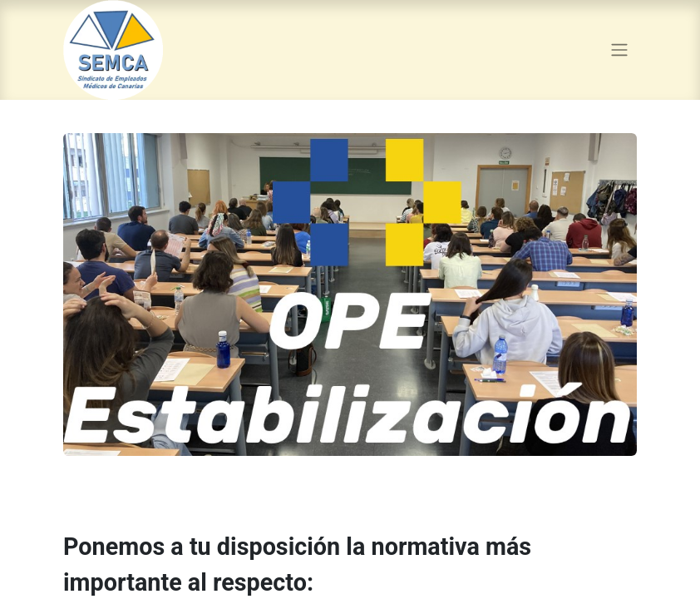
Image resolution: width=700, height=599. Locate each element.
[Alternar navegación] (619, 50)
